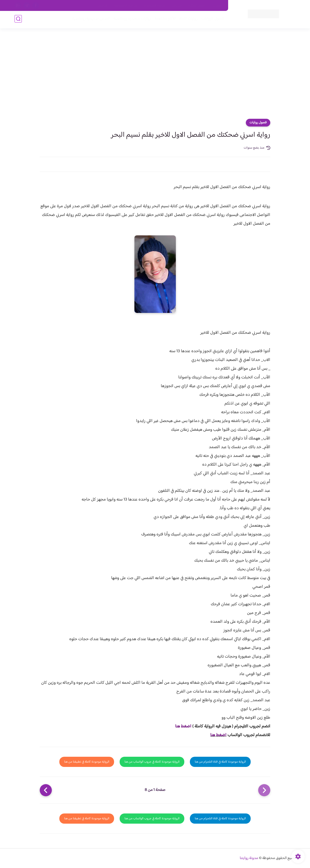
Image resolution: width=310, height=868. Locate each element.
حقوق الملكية (197, 6)
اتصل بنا (217, 6)
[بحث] (18, 20)
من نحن (177, 6)
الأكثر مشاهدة (164, 20)
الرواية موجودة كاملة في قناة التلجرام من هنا (220, 762)
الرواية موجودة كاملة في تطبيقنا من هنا (87, 762)
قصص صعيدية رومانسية (90, 20)
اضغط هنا (183, 726)
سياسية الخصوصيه (126, 6)
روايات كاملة (187, 20)
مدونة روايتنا (249, 858)
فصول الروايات (212, 20)
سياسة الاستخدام (155, 6)
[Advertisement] (155, 75)
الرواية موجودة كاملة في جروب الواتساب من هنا (152, 762)
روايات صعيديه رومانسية (131, 20)
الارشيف (103, 6)
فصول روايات (258, 123)
